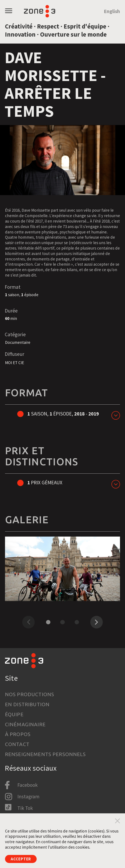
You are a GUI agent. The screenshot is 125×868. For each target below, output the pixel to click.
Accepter (21, 859)
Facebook (28, 785)
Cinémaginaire (25, 724)
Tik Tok (25, 808)
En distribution (27, 704)
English (112, 11)
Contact (17, 744)
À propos (18, 734)
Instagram (28, 796)
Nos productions (30, 694)
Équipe (14, 714)
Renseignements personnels (45, 754)
